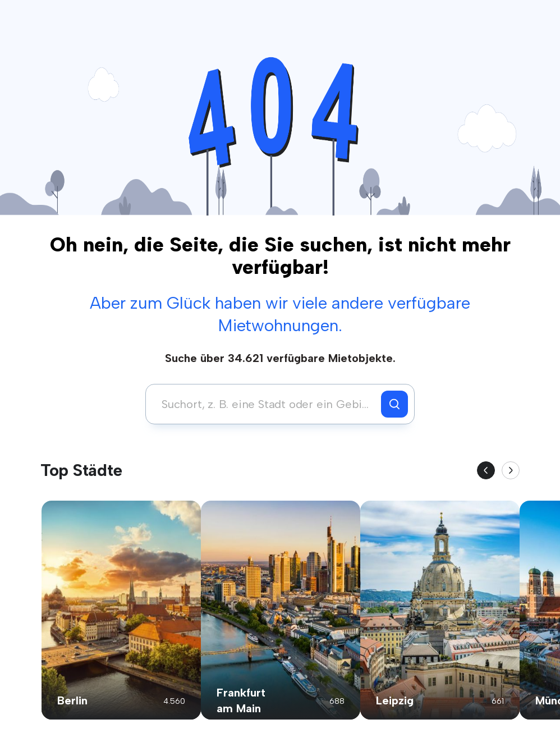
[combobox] (266, 404)
